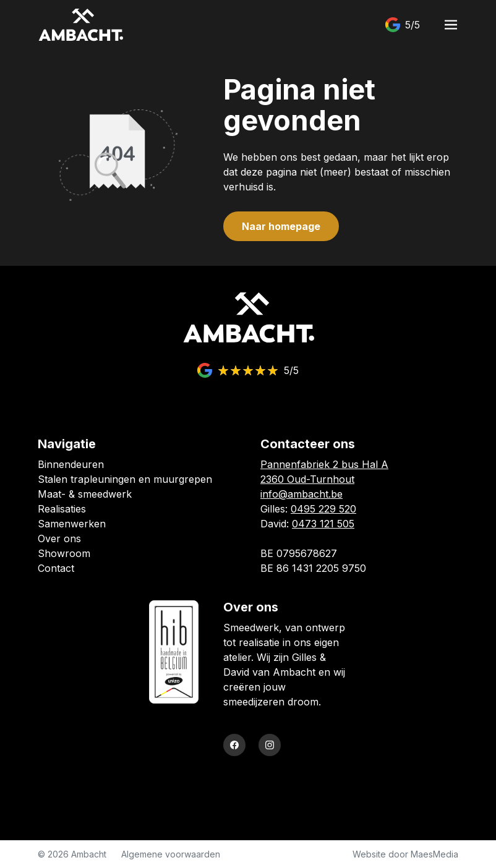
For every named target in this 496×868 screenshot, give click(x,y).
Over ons (59, 538)
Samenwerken (72, 524)
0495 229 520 (323, 509)
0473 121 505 (323, 524)
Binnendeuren (71, 464)
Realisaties (62, 509)
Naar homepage (281, 226)
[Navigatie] (451, 25)
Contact (56, 568)
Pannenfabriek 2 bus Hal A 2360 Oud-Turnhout (324, 472)
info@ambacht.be (301, 494)
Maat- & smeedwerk (85, 494)
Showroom (64, 553)
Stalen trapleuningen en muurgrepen (125, 479)
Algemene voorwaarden (171, 854)
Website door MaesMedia (405, 854)
